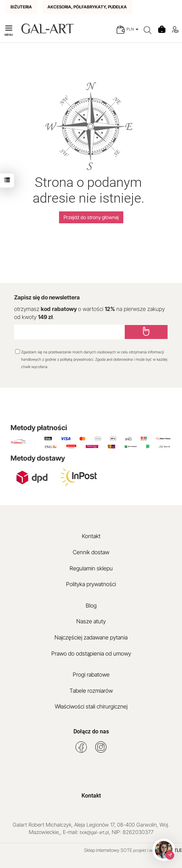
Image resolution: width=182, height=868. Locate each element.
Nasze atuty (91, 621)
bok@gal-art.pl (94, 832)
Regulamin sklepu (91, 568)
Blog (91, 605)
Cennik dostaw (91, 552)
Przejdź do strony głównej (91, 217)
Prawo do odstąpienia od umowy (91, 653)
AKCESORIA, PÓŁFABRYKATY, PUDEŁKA (87, 7)
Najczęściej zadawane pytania (91, 637)
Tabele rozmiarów (91, 691)
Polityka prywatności (91, 584)
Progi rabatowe (91, 674)
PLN (132, 29)
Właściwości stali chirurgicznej (91, 706)
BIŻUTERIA (21, 7)
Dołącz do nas (91, 731)
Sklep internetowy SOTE (108, 850)
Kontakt (91, 536)
